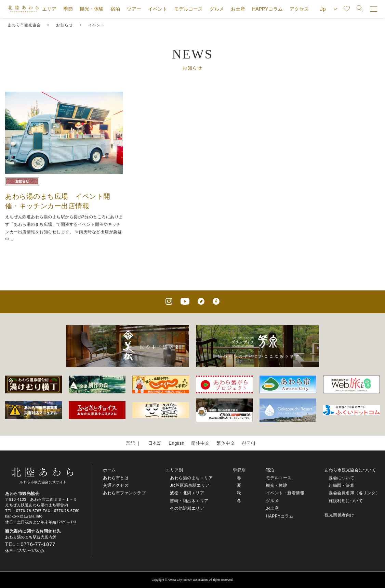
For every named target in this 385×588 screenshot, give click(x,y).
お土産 (238, 9)
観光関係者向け (340, 515)
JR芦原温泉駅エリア (190, 485)
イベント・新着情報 (285, 493)
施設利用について (346, 501)
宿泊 (115, 9)
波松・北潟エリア (187, 493)
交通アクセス (116, 485)
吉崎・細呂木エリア (189, 501)
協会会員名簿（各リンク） (354, 493)
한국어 (249, 443)
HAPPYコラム (267, 9)
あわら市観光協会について (350, 470)
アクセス (299, 9)
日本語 (155, 443)
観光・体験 (92, 9)
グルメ (217, 9)
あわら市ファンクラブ (124, 493)
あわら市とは (116, 478)
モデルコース (188, 9)
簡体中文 (200, 443)
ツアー (134, 9)
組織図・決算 (341, 485)
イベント (158, 9)
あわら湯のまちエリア (191, 478)
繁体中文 (226, 443)
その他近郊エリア (187, 508)
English (176, 443)
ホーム (109, 470)
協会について (341, 478)
